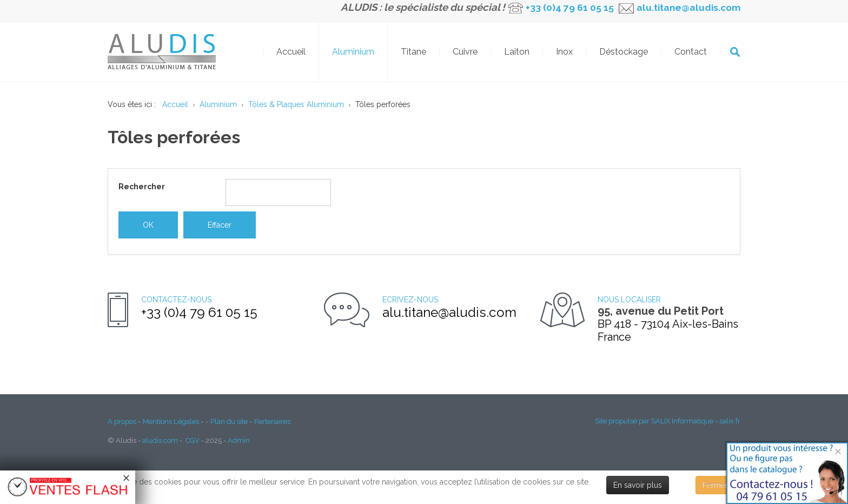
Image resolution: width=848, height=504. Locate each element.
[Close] (838, 451)
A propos (122, 421)
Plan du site (229, 421)
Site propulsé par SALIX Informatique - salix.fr (668, 421)
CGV (193, 440)
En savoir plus (638, 485)
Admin (239, 440)
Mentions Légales (171, 421)
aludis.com (160, 440)
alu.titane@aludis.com (687, 8)
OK (735, 52)
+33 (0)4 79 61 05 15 (570, 8)
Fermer (715, 485)
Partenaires (272, 421)
